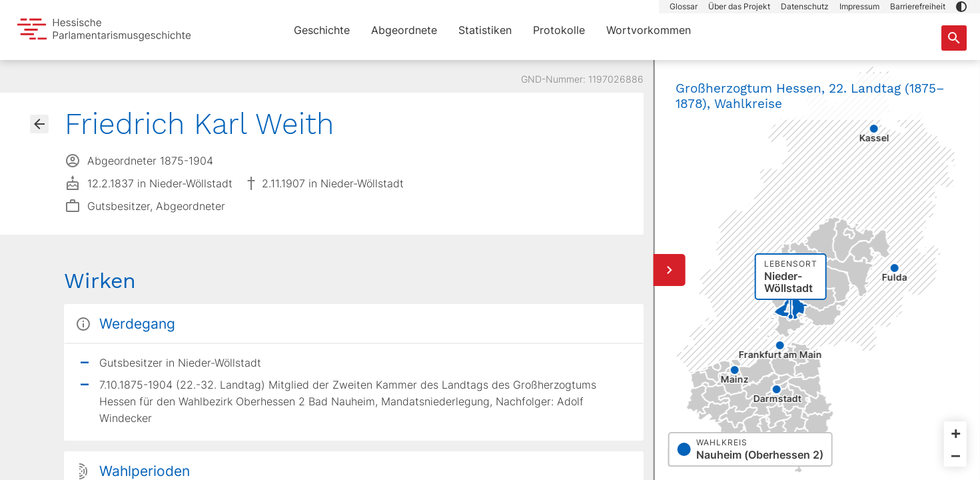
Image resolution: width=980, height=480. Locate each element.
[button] (961, 7)
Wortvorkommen (649, 30)
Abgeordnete (404, 30)
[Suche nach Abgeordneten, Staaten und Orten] (954, 38)
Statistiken (485, 30)
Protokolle (559, 30)
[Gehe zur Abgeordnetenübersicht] (39, 124)
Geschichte (322, 30)
